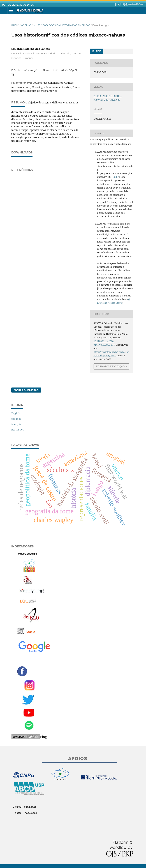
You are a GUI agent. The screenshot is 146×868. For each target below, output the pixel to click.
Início (15, 25)
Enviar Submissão (26, 390)
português (18, 430)
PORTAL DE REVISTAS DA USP (19, 5)
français (16, 424)
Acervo (26, 25)
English (16, 413)
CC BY (116, 177)
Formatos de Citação (110, 366)
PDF (98, 51)
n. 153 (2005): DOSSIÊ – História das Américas (62, 25)
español (16, 419)
